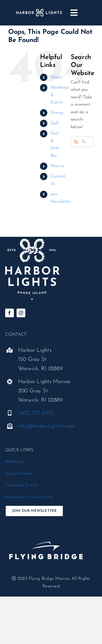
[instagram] (21, 313)
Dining (57, 113)
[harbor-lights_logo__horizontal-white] (39, 11)
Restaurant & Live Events (29, 497)
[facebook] (10, 313)
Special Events (19, 474)
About (56, 77)
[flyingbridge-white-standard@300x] (46, 532)
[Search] (76, 142)
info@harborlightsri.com (47, 426)
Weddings (15, 462)
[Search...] (82, 142)
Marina (58, 166)
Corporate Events (22, 485)
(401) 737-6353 (36, 413)
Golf (55, 123)
